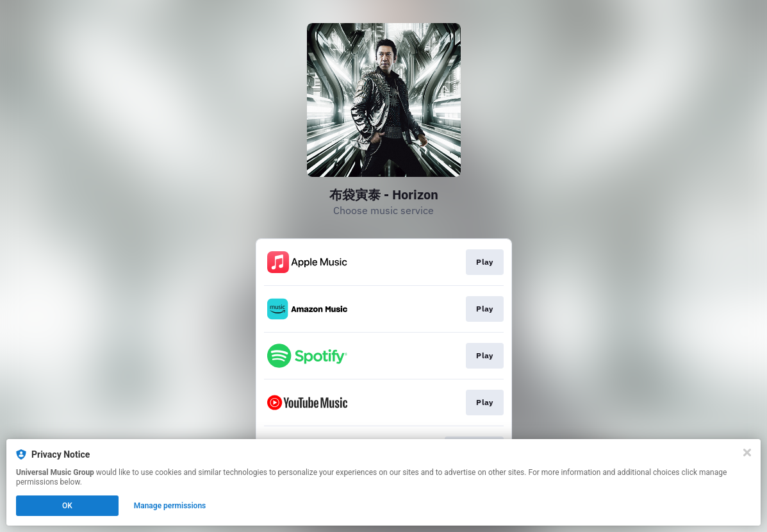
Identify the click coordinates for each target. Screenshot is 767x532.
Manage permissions (170, 506)
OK (67, 506)
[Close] (747, 453)
